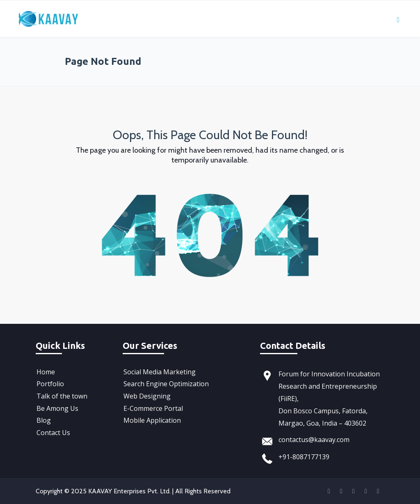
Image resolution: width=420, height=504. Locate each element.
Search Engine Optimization (165, 383)
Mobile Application (151, 417)
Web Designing (146, 394)
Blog (43, 417)
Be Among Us (57, 406)
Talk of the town (61, 394)
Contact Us (52, 429)
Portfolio (49, 383)
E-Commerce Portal (152, 406)
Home (45, 371)
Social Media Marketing (159, 371)
